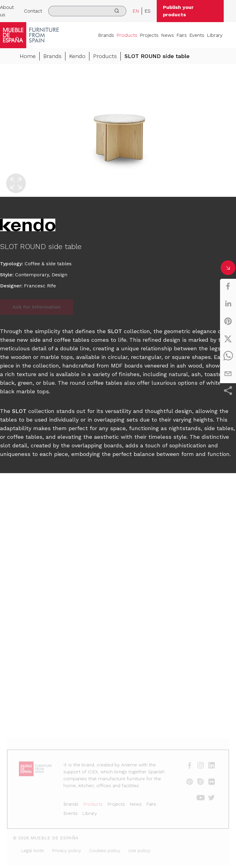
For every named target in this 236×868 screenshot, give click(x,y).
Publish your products (178, 11)
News (167, 35)
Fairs (182, 35)
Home (28, 56)
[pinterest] (228, 321)
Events (197, 35)
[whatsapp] (228, 356)
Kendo (77, 56)
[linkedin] (228, 304)
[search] (87, 11)
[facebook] (228, 286)
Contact (33, 11)
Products (127, 35)
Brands (106, 35)
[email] (228, 374)
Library (215, 35)
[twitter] (228, 339)
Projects (149, 35)
